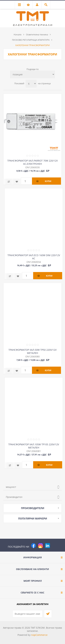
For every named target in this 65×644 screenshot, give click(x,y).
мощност (11, 487)
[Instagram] (40, 546)
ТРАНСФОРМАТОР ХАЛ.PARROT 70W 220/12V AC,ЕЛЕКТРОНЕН (32, 162)
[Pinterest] (54, 546)
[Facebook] (33, 546)
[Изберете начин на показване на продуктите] (32, 74)
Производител (14, 497)
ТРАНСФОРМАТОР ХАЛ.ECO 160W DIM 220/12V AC (34, 257)
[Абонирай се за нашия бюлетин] (27, 614)
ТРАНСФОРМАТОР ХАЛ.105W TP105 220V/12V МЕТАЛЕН (34, 446)
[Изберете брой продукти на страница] (31, 84)
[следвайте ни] (47, 546)
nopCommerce (39, 635)
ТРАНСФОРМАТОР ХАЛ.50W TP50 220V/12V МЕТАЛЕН (32, 351)
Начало (18, 34)
